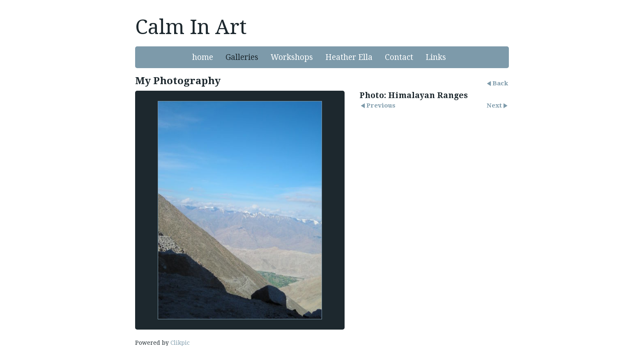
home (203, 57)
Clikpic (180, 343)
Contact (399, 57)
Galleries (242, 57)
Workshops (292, 57)
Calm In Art (191, 27)
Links (436, 57)
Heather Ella (349, 57)
